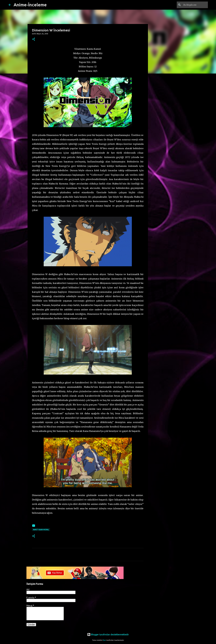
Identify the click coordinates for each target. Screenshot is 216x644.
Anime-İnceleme (30, 5)
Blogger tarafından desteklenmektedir (108, 634)
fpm (104, 640)
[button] (34, 39)
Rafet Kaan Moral (41, 530)
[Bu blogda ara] (193, 5)
